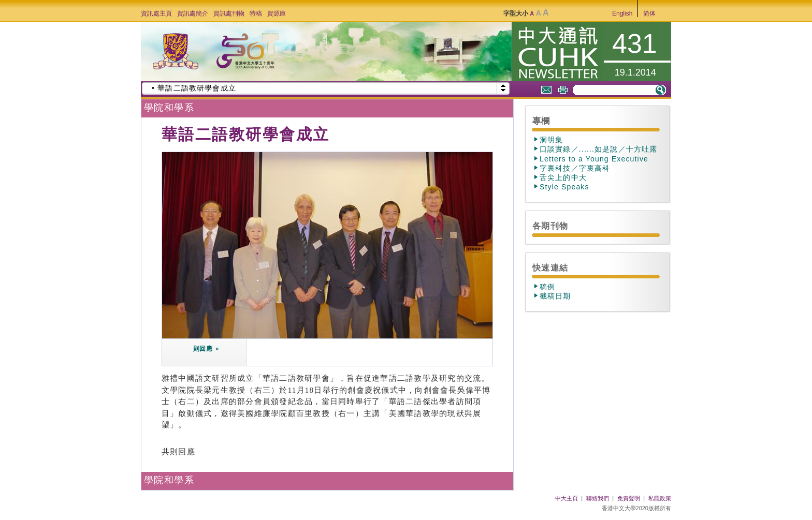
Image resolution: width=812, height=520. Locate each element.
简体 (649, 13)
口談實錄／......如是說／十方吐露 (598, 149)
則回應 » (206, 349)
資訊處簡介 (193, 13)
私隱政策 (660, 498)
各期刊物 (550, 226)
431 (635, 43)
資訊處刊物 (229, 13)
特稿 (256, 13)
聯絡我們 (598, 498)
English (622, 13)
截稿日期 (555, 296)
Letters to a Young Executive (594, 159)
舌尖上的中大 (563, 177)
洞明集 (552, 140)
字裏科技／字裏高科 (575, 168)
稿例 (547, 287)
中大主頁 (567, 498)
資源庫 (277, 13)
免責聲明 (629, 498)
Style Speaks (564, 187)
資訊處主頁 (156, 13)
